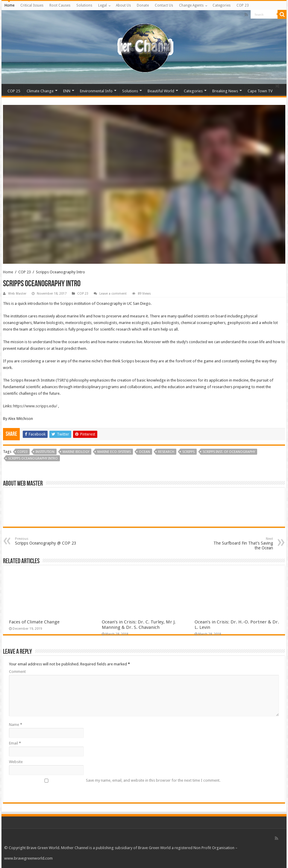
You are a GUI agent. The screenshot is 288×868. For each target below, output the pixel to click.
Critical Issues (32, 5)
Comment (17, 672)
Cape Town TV (260, 91)
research (166, 452)
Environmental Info (96, 91)
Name (16, 725)
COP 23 (243, 5)
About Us (123, 5)
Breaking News (225, 91)
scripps (188, 452)
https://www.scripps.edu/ (35, 406)
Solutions (84, 5)
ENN (67, 91)
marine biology (76, 452)
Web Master (17, 294)
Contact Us (164, 5)
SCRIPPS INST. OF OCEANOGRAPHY (229, 452)
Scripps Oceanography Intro (33, 458)
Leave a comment (113, 294)
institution (45, 452)
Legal (103, 5)
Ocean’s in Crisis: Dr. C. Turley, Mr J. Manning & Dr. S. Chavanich (139, 625)
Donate (143, 5)
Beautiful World (161, 91)
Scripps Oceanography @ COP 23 (46, 541)
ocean (144, 452)
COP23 (22, 452)
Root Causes (60, 5)
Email (15, 743)
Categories (222, 5)
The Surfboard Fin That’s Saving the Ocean (242, 544)
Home (9, 5)
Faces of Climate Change (34, 622)
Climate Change (40, 91)
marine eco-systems (114, 452)
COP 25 (14, 91)
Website (16, 762)
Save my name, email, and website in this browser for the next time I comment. (153, 780)
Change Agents (191, 5)
